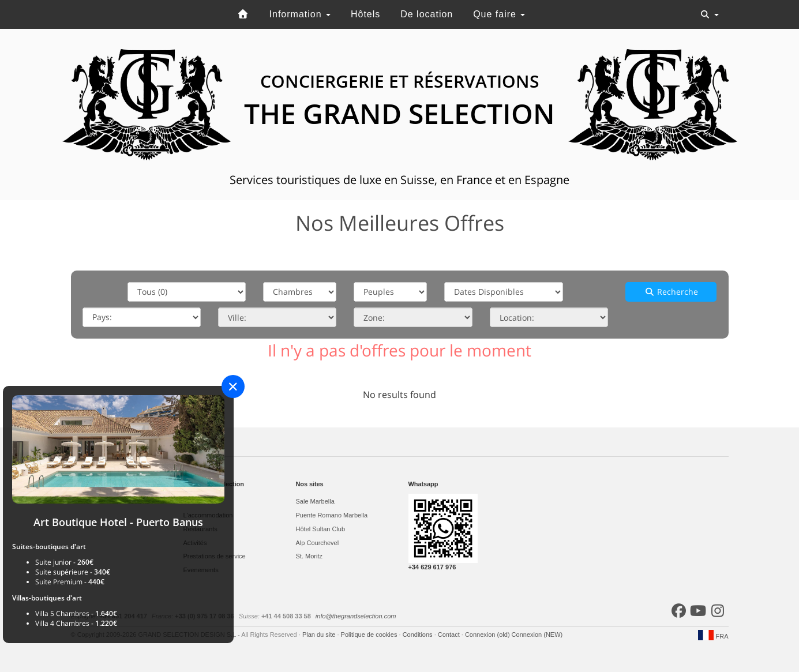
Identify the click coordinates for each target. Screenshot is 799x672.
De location (427, 14)
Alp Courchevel (318, 543)
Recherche (671, 292)
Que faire (499, 14)
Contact (450, 635)
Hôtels (365, 14)
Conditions (419, 635)
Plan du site (320, 635)
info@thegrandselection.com (356, 616)
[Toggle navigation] (710, 14)
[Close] (233, 386)
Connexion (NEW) (537, 635)
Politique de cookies (370, 635)
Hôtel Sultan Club (321, 529)
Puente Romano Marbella (332, 515)
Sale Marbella (315, 501)
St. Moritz (309, 556)
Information (300, 14)
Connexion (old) (488, 635)
